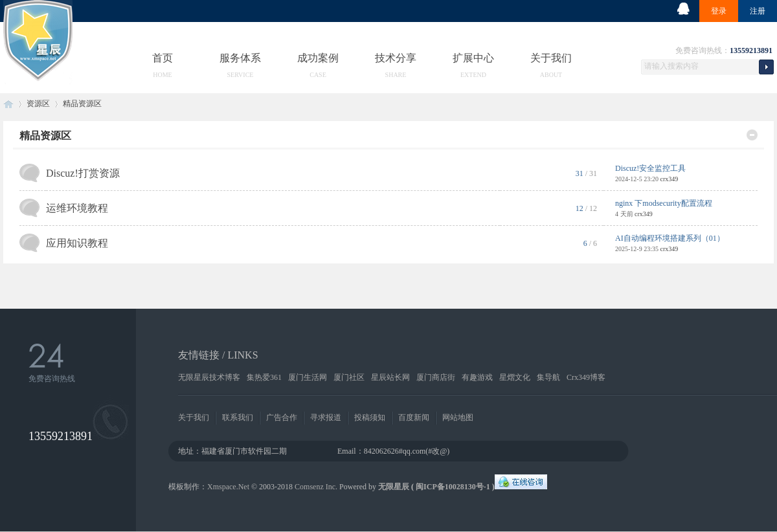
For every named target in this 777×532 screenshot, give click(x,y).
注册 (758, 11)
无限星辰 (394, 487)
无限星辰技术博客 (209, 377)
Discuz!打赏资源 (83, 173)
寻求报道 (326, 417)
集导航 (548, 377)
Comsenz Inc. (316, 487)
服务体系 (240, 58)
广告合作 (282, 417)
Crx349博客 (586, 377)
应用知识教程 (77, 243)
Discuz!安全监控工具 (650, 168)
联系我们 (238, 417)
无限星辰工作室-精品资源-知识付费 (8, 104)
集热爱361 (264, 377)
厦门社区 (349, 377)
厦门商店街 (436, 377)
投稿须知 (370, 417)
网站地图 (458, 417)
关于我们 (551, 58)
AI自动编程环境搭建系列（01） (670, 238)
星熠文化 (515, 377)
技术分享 (396, 58)
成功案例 (318, 58)
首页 (163, 58)
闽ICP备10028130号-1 (453, 487)
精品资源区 (45, 136)
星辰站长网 (390, 377)
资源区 (38, 104)
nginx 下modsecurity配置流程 (664, 203)
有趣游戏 (477, 377)
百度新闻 (414, 417)
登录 (719, 11)
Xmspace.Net (228, 487)
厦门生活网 (308, 377)
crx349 (669, 179)
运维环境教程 (77, 208)
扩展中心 (473, 58)
